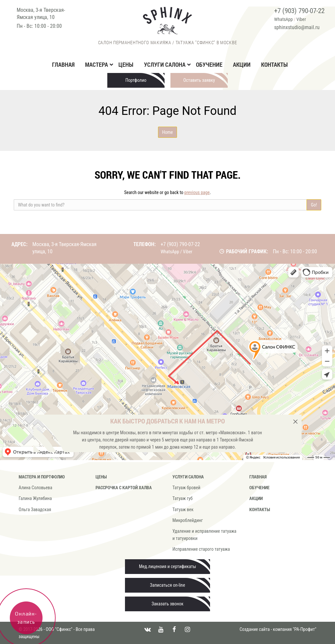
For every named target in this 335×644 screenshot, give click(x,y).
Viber (301, 19)
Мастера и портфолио (42, 477)
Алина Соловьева (35, 488)
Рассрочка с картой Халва (124, 487)
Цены (126, 64)
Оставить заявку (199, 80)
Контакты (274, 64)
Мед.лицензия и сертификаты (168, 566)
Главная (63, 64)
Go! (314, 205)
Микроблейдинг (188, 520)
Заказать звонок (167, 604)
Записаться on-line (167, 585)
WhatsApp (283, 19)
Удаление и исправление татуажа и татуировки (204, 535)
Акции (242, 64)
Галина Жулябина (35, 498)
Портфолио (136, 80)
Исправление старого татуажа (201, 549)
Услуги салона (165, 64)
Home (168, 132)
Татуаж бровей (186, 488)
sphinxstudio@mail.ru (297, 27)
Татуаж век (183, 510)
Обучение (209, 64)
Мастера (97, 64)
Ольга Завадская (35, 510)
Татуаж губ (183, 498)
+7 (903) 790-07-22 (299, 11)
